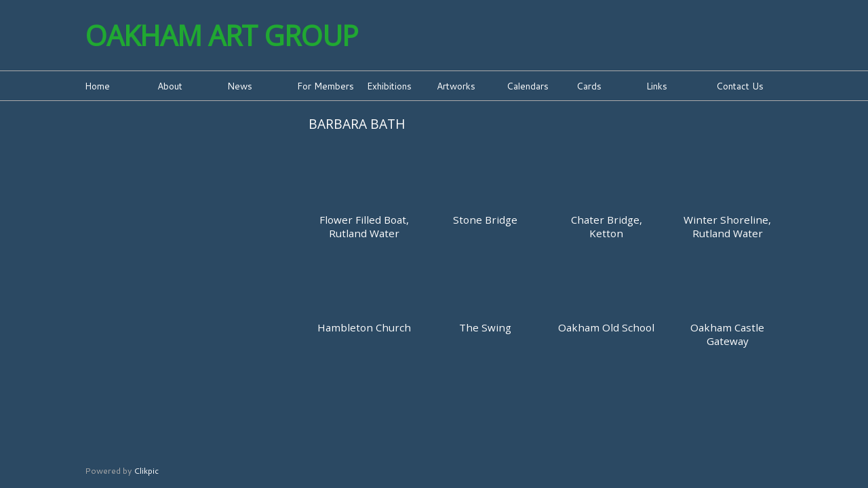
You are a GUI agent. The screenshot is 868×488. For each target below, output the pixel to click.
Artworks (456, 86)
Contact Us (740, 86)
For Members (325, 86)
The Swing (485, 327)
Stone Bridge (485, 220)
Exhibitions (389, 86)
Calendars (528, 86)
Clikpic (146, 470)
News (240, 86)
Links (657, 86)
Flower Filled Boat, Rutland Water (364, 226)
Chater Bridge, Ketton (607, 226)
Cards (589, 86)
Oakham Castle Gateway (727, 334)
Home (97, 86)
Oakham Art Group (221, 35)
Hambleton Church (364, 327)
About (170, 86)
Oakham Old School (606, 327)
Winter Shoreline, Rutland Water (727, 226)
